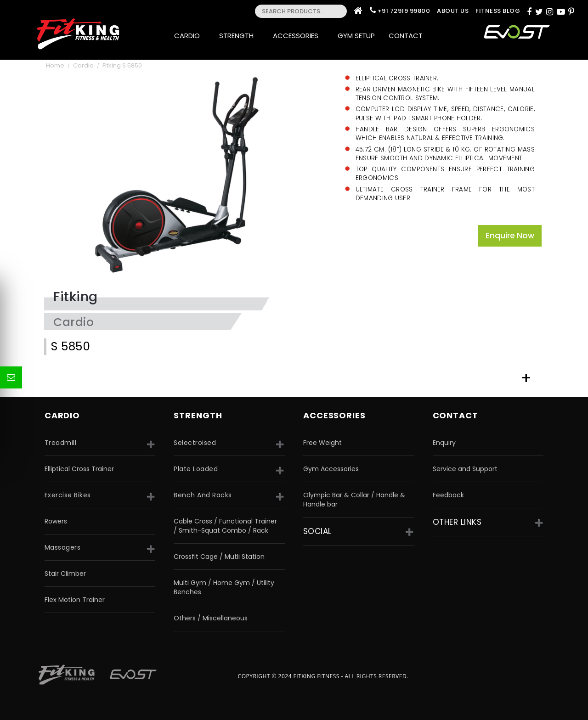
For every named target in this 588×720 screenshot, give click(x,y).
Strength (239, 36)
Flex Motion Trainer (75, 600)
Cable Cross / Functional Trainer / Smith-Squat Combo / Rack (225, 526)
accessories (334, 415)
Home (55, 65)
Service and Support (465, 469)
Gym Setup (356, 36)
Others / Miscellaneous (211, 618)
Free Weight (322, 443)
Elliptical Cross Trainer (79, 469)
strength (198, 415)
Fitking (76, 297)
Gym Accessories (331, 469)
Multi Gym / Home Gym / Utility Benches (224, 587)
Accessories (298, 36)
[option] (184, 175)
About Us (453, 11)
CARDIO (62, 415)
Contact (408, 36)
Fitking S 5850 (122, 65)
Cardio (190, 36)
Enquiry (444, 443)
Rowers (56, 521)
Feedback (448, 495)
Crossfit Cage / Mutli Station (219, 557)
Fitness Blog (498, 11)
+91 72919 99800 (404, 11)
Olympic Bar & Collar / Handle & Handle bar (354, 500)
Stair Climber (65, 574)
